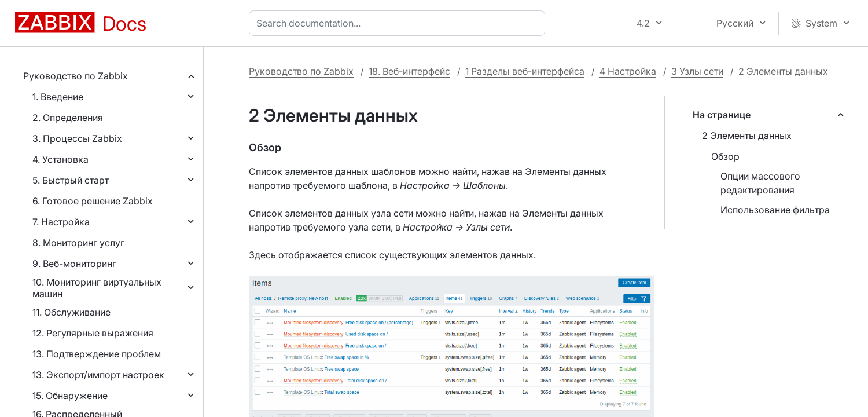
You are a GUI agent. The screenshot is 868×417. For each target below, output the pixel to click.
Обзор (725, 156)
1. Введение (58, 97)
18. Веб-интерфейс (409, 71)
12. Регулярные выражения (93, 333)
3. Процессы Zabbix (77, 138)
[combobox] (399, 23)
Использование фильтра (775, 210)
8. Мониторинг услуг (78, 243)
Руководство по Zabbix (76, 76)
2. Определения (68, 118)
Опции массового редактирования (760, 183)
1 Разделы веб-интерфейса (525, 71)
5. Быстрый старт (71, 180)
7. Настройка (61, 222)
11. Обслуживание (71, 312)
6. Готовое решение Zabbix (93, 201)
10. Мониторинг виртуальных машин (97, 288)
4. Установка (60, 159)
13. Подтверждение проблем (97, 354)
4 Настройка (628, 71)
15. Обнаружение (70, 396)
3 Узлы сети (697, 71)
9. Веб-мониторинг (74, 264)
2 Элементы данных (747, 136)
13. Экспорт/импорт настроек (98, 375)
